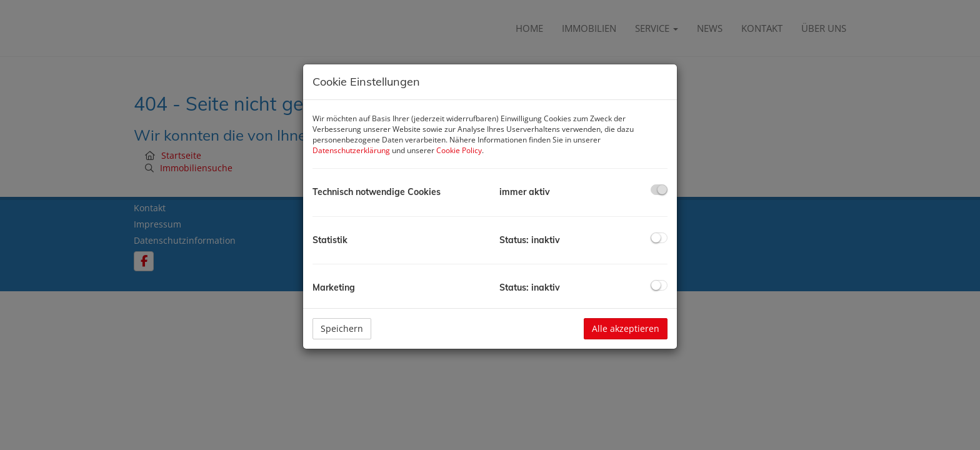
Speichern (342, 328)
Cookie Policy (459, 150)
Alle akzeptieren (626, 328)
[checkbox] (659, 190)
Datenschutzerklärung (351, 150)
